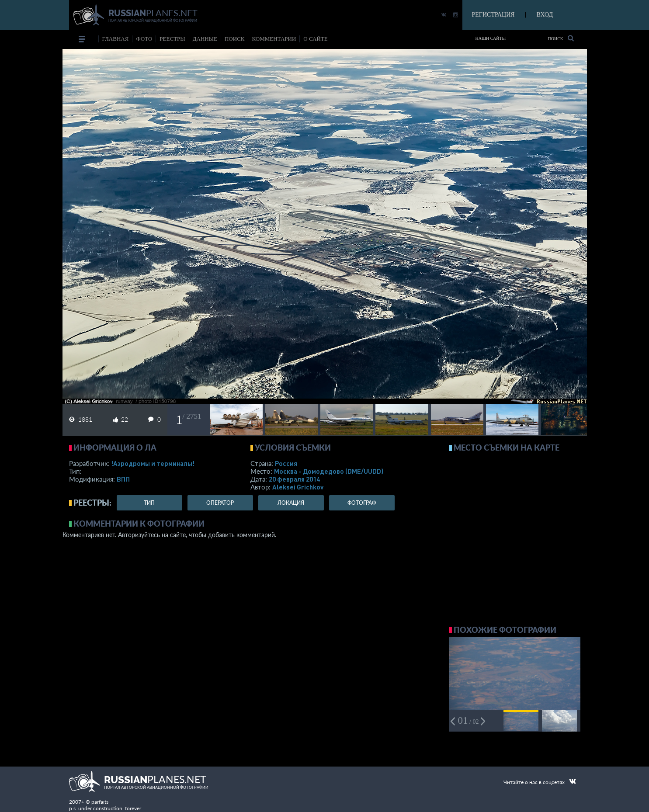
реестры (172, 39)
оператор (220, 503)
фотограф (362, 503)
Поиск (560, 38)
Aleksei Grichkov (298, 487)
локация (291, 503)
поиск (235, 39)
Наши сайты (491, 38)
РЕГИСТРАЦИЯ (493, 15)
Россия (286, 463)
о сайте (315, 39)
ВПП (123, 479)
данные (205, 39)
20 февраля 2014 (294, 479)
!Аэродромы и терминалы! (153, 463)
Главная (116, 39)
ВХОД (545, 15)
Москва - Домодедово (329, 471)
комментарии (274, 39)
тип (149, 503)
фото (144, 39)
